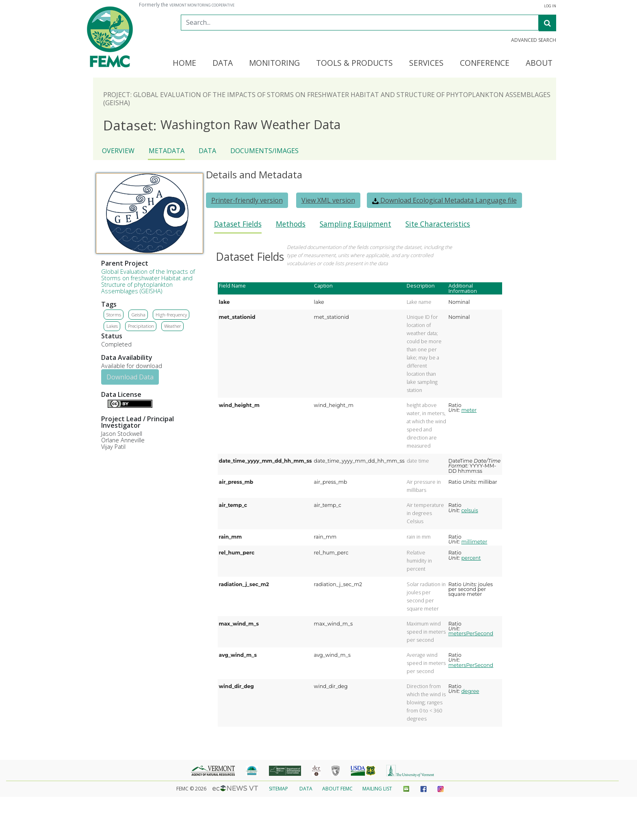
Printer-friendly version (247, 200)
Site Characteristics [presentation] (438, 224)
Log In (550, 6)
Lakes (112, 326)
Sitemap (278, 789)
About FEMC (337, 789)
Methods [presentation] (291, 224)
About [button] (539, 63)
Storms (114, 315)
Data (207, 151)
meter (469, 410)
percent (471, 558)
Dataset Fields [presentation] (238, 224)
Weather (173, 326)
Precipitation (141, 326)
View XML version (328, 200)
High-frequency (171, 315)
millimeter (474, 542)
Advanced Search (534, 40)
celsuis (469, 510)
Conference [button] (485, 63)
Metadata (167, 151)
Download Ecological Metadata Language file (444, 200)
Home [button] (184, 63)
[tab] (238, 226)
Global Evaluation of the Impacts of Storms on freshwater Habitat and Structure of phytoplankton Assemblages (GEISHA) (148, 281)
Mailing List (377, 789)
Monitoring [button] (274, 63)
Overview (118, 151)
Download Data (130, 377)
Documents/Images (264, 151)
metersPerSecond (471, 633)
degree (470, 691)
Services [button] (426, 63)
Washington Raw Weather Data (222, 125)
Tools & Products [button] (354, 63)
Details (104, 403)
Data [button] (223, 63)
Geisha (138, 315)
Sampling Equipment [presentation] (355, 224)
